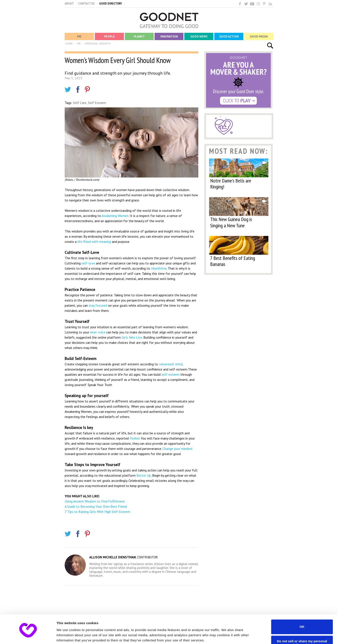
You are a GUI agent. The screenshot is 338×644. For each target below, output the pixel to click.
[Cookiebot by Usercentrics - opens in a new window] (28, 636)
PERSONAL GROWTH (98, 44)
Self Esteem (97, 103)
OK (302, 610)
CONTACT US (86, 4)
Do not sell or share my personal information (302, 626)
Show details (67, 635)
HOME (69, 44)
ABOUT (69, 4)
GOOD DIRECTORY (111, 4)
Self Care (80, 103)
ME (79, 44)
